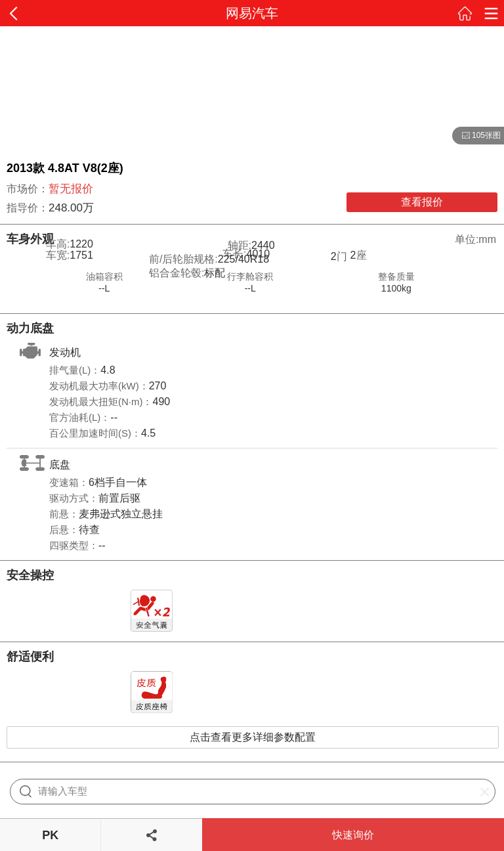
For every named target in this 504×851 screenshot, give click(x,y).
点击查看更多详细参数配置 (253, 737)
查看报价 (422, 202)
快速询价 (353, 835)
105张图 (476, 136)
